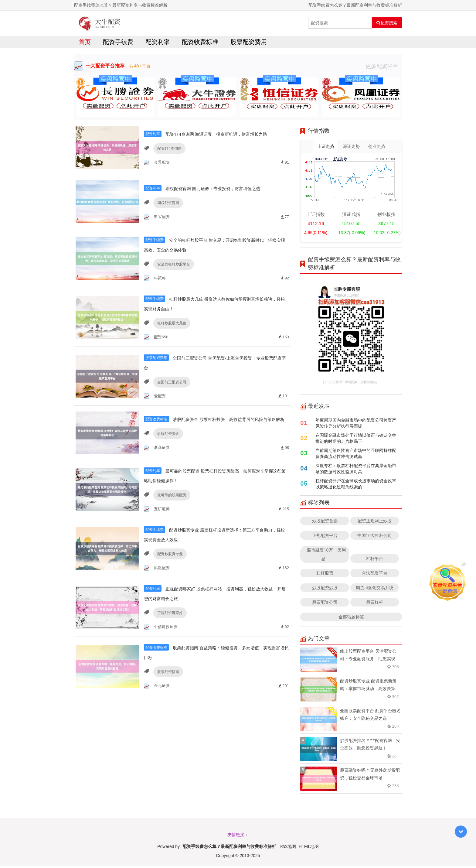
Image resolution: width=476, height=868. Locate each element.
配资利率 (158, 44)
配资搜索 (387, 23)
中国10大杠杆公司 (375, 537)
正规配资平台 (325, 537)
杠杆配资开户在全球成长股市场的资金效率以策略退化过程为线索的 (356, 485)
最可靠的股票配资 (170, 516)
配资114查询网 (168, 157)
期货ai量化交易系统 (374, 589)
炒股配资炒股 (325, 589)
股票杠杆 (375, 604)
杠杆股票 (325, 575)
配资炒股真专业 (168, 576)
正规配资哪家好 (168, 636)
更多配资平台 (384, 68)
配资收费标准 (200, 44)
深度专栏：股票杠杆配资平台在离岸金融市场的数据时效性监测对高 (356, 470)
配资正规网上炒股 (375, 523)
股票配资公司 (325, 604)
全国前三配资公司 (170, 396)
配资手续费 (118, 44)
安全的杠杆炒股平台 (172, 277)
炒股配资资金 (167, 456)
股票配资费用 (249, 44)
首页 (85, 44)
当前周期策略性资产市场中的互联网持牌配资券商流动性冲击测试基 (356, 455)
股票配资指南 (167, 696)
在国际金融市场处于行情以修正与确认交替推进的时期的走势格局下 (356, 440)
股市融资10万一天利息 (326, 556)
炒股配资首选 (325, 523)
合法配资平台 (375, 575)
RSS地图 (288, 848)
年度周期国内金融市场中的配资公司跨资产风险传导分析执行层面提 (356, 425)
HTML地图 (309, 848)
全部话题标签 (351, 619)
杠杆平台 (375, 560)
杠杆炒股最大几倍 (170, 337)
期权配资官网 (167, 217)
